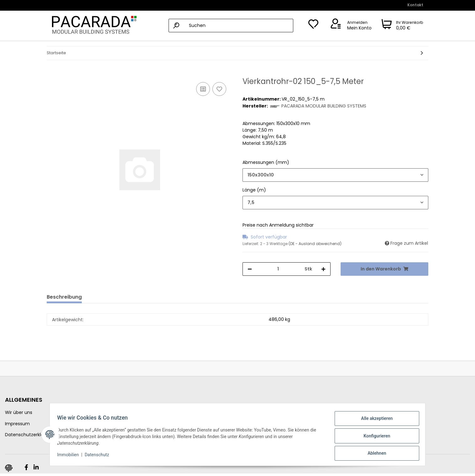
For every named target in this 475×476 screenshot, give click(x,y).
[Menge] (278, 269)
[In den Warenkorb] (52, 74)
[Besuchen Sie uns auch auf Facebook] (26, 468)
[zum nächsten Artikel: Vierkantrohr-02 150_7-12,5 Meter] (422, 53)
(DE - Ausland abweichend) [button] (315, 244)
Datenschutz (100, 457)
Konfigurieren (374, 437)
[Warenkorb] (402, 26)
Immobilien (71, 457)
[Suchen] (231, 26)
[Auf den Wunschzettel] (219, 89)
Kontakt (415, 5)
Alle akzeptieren (374, 421)
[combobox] (335, 175)
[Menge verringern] (250, 269)
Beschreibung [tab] (64, 297)
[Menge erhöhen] (323, 269)
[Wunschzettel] (313, 26)
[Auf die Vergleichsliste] (203, 89)
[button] (350, 26)
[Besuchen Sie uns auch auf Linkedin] (36, 468)
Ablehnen (374, 454)
